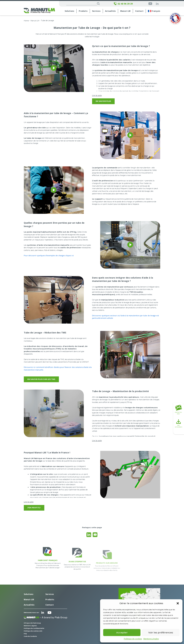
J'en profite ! (34, 508)
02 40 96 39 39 (123, 4)
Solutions (69, 11)
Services (96, 11)
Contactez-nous (178, 410)
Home (26, 21)
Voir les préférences (161, 633)
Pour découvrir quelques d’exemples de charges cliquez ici (49, 255)
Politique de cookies (133, 639)
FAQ (25, 634)
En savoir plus (103, 101)
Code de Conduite (30, 636)
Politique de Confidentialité (34, 628)
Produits (83, 11)
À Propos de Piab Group (32, 623)
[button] (178, 603)
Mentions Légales (151, 639)
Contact (139, 11)
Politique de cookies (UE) (33, 631)
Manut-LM (125, 11)
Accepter (122, 633)
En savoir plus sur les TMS (41, 379)
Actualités (110, 11)
